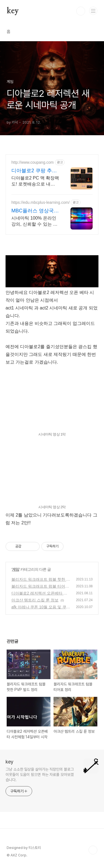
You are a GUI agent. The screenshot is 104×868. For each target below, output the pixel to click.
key (13, 11)
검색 (81, 11)
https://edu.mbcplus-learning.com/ (40, 202)
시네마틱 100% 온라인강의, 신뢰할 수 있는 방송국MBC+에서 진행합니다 (34, 221)
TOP (93, 850)
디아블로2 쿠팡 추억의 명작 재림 (34, 171)
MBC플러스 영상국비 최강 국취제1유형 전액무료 (35, 211)
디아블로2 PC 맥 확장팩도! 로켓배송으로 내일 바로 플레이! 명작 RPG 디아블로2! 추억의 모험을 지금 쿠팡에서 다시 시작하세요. (35, 181)
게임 (16, 569)
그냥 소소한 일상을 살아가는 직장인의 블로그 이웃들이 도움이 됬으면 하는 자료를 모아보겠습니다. (40, 775)
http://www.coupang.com (33, 162)
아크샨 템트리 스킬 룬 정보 (35, 600)
